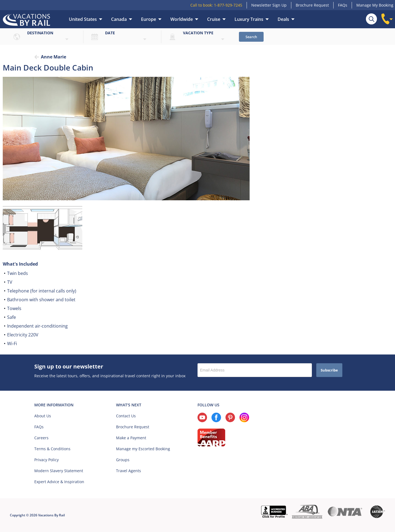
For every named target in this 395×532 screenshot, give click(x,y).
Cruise (214, 19)
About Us (43, 416)
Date (110, 33)
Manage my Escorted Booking (143, 449)
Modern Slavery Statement (59, 471)
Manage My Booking (375, 5)
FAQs (343, 5)
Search (251, 37)
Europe (149, 19)
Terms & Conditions (52, 449)
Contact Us (126, 416)
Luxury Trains (249, 19)
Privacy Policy (46, 460)
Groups (123, 460)
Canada (119, 19)
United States (83, 19)
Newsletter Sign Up (269, 5)
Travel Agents (129, 471)
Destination (40, 33)
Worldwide (182, 19)
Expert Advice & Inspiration (59, 482)
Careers (41, 438)
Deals (283, 19)
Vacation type (198, 33)
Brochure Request (312, 5)
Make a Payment (131, 438)
